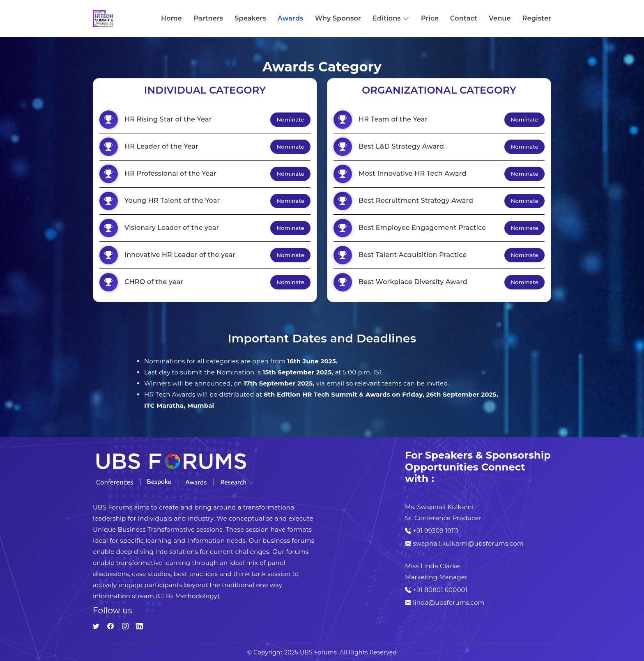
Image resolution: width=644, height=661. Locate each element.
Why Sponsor (338, 18)
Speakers (250, 18)
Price (430, 18)
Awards (291, 18)
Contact (464, 18)
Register (537, 18)
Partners (208, 18)
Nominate (290, 119)
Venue (500, 18)
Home (171, 18)
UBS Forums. (319, 652)
